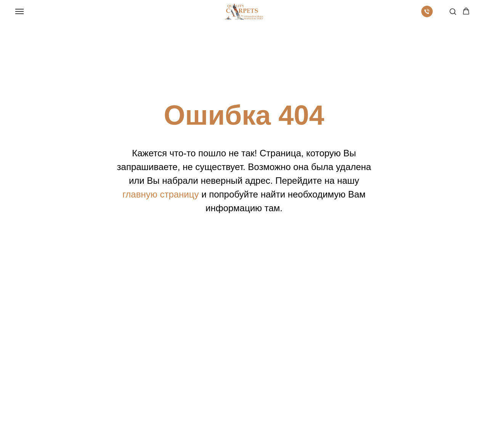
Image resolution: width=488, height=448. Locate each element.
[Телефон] (427, 15)
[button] (453, 11)
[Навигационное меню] (19, 11)
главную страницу (161, 194)
